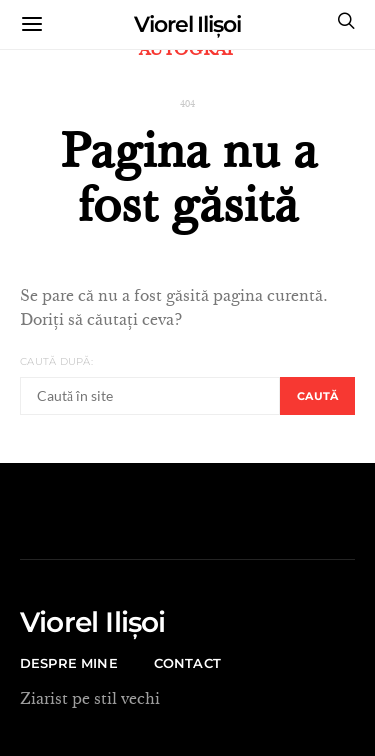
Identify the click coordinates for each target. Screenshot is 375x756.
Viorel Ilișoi (187, 24)
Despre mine (69, 663)
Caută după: (56, 361)
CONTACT (187, 663)
